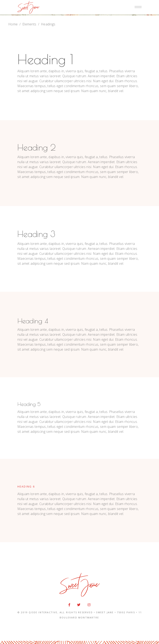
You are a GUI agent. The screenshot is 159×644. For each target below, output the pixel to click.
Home (13, 24)
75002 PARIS (126, 612)
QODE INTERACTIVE (43, 612)
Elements (29, 24)
